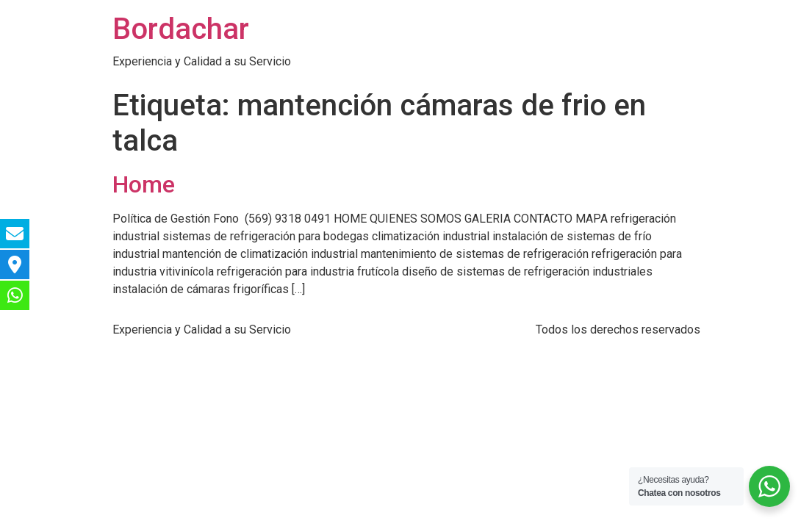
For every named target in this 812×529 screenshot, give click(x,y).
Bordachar (181, 29)
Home (144, 184)
